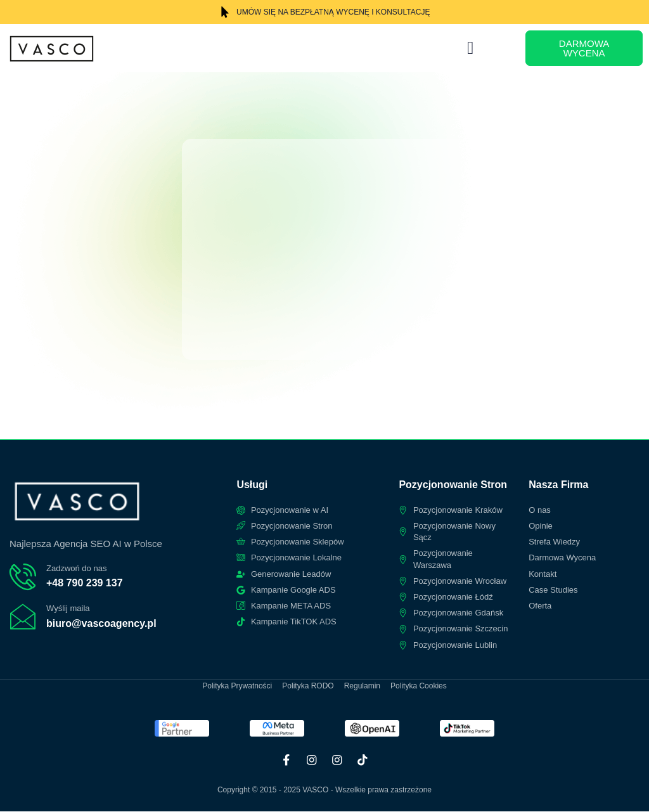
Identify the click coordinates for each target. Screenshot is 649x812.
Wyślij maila (68, 609)
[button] (470, 48)
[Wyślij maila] (23, 617)
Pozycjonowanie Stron (453, 485)
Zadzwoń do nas (76, 568)
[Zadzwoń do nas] (23, 577)
